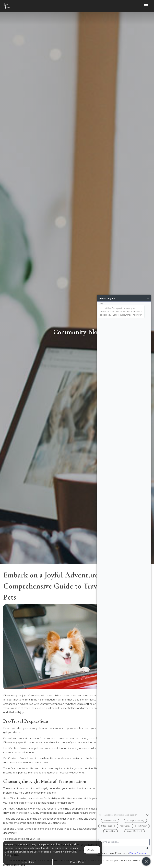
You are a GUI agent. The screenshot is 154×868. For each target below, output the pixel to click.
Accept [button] (92, 850)
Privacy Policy (77, 862)
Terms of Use (28, 862)
